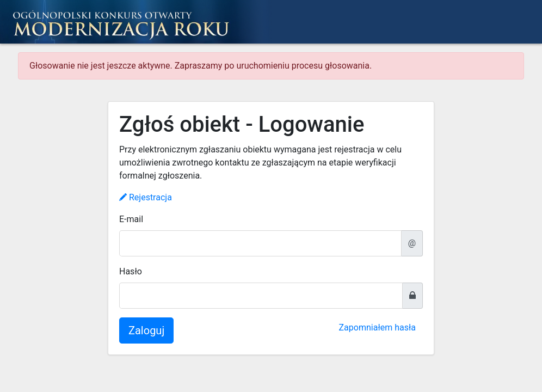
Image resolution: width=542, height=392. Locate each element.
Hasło (131, 271)
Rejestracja (146, 197)
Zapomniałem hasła (377, 327)
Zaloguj (146, 330)
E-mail (131, 219)
